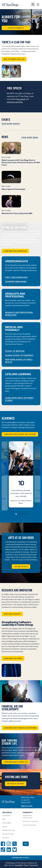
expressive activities (15, 102)
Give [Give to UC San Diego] (26, 844)
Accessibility (19, 865)
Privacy (26, 865)
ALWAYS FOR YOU (11, 19)
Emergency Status (8, 834)
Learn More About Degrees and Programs (20, 434)
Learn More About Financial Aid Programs (20, 728)
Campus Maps (7, 823)
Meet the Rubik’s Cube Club (14, 59)
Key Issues (6, 838)
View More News (30, 137)
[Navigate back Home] (11, 4)
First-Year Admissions (16, 277)
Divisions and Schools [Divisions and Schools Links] (21, 858)
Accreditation (7, 816)
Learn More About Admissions (15, 251)
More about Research (12, 614)
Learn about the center (13, 658)
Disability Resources (9, 830)
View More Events (11, 124)
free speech (21, 99)
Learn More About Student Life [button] (16, 762)
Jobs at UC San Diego (29, 825)
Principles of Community (30, 821)
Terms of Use (34, 865)
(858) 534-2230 (27, 806)
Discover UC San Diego (16, 784)
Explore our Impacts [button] (16, 28)
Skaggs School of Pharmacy (20, 355)
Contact (5, 826)
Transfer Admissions (16, 281)
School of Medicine (15, 351)
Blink (4, 819)
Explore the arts (21, 566)
